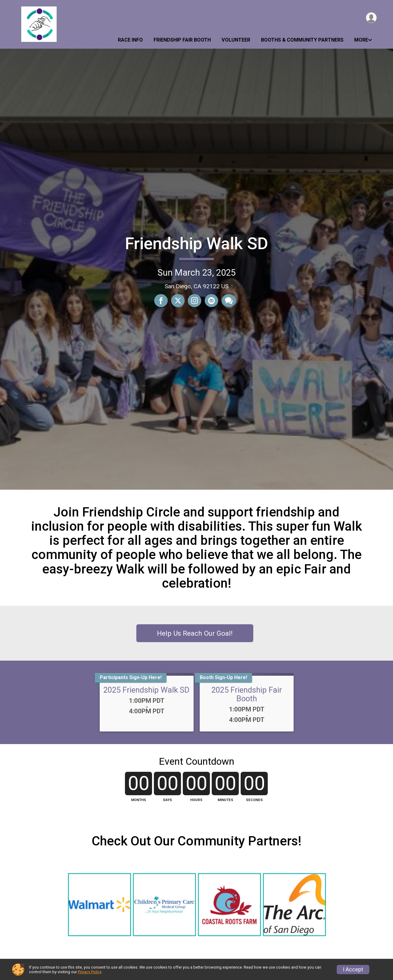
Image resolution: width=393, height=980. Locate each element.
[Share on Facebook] (161, 301)
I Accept (353, 970)
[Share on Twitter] (178, 301)
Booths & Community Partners (302, 40)
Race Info (130, 40)
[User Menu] (371, 18)
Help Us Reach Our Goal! (195, 633)
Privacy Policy (90, 972)
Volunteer (236, 40)
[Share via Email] (211, 301)
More (361, 40)
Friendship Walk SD (196, 243)
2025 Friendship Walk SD (146, 690)
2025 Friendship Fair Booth (247, 694)
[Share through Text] (228, 301)
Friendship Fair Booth (182, 40)
